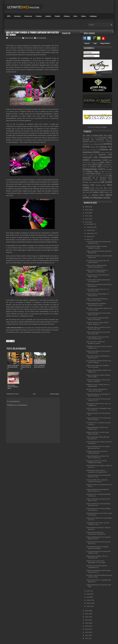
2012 (87, 635)
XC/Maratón (96, 198)
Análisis (48, 16)
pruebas (86, 190)
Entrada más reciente (13, 374)
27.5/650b (95, 136)
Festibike (102, 172)
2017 (87, 620)
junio (88, 591)
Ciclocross (28, 16)
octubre (89, 230)
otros (109, 185)
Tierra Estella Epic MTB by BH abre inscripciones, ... (98, 438)
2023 (87, 216)
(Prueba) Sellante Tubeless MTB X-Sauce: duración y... (98, 323)
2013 (87, 632)
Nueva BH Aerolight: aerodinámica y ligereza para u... (98, 357)
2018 (87, 617)
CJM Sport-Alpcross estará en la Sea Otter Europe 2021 (98, 328)
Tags (95, 43)
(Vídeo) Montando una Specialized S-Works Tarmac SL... (99, 395)
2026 (87, 207)
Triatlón (57, 16)
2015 (87, 626)
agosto (89, 236)
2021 (87, 222)
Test (111, 190)
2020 (87, 611)
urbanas (95, 195)
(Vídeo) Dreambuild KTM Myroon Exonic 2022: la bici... (97, 300)
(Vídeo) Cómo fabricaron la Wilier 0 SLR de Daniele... (98, 366)
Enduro (93, 167)
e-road (105, 165)
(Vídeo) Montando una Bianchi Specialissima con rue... (96, 304)
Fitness (110, 172)
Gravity (103, 174)
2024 (87, 213)
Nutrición (99, 185)
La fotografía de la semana (94, 176)
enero (89, 606)
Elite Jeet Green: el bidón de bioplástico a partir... (96, 343)
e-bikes (102, 162)
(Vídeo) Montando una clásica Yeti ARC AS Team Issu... (97, 457)
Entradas (88, 53)
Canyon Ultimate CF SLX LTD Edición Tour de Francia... (99, 419)
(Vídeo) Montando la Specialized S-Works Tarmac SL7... (98, 490)
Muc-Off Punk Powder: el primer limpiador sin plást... (97, 247)
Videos (84, 16)
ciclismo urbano (88, 155)
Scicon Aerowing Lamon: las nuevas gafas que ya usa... (98, 447)
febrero (89, 603)
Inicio (34, 374)
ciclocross (102, 155)
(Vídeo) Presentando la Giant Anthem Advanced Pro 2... (99, 571)
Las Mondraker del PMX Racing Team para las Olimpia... (99, 362)
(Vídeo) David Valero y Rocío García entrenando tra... (98, 352)
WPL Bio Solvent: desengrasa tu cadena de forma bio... (97, 390)
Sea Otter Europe (100, 190)
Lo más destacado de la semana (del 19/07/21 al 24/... (98, 314)
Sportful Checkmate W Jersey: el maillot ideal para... (97, 452)
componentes (96, 160)
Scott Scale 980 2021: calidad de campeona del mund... (97, 481)
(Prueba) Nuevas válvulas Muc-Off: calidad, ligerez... (98, 262)
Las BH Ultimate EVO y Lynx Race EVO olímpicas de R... (98, 338)
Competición (105, 157)
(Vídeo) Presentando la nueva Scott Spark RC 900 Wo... (98, 381)
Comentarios (89, 56)
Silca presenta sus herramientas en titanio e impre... (98, 276)
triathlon (96, 192)
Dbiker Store (97, 75)
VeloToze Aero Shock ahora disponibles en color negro (96, 562)
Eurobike (109, 169)
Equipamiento (90, 169)
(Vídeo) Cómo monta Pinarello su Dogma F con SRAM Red (97, 271)
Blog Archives (105, 43)
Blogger (104, 127)
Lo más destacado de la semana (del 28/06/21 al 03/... (98, 552)
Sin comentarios (41, 38)
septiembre (91, 233)
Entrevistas (106, 167)
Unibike (85, 195)
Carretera (17, 16)
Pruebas (39, 16)
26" (84, 136)
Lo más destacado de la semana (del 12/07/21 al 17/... (98, 400)
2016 (87, 623)
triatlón (107, 192)
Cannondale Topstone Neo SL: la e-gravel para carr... (98, 290)
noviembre (90, 227)
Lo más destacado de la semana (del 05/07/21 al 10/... (98, 476)
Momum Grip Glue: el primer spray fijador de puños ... (98, 433)
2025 (87, 210)
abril (88, 597)
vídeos (108, 195)
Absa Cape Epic (88, 138)
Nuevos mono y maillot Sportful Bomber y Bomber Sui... (96, 266)
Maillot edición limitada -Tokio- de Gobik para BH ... (97, 557)
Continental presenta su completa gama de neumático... (97, 548)
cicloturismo (87, 157)
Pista (92, 188)
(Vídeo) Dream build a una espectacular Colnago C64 (96, 533)
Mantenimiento (29, 38)
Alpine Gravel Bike (98, 142)
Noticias (86, 185)
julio (88, 239)
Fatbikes (90, 172)
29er (105, 136)
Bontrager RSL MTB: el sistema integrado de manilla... (97, 462)
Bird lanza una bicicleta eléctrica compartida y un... (97, 567)
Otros (75, 16)
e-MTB (94, 165)
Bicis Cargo (90, 144)
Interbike (109, 174)
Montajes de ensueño (90, 182)
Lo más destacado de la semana (97, 177)
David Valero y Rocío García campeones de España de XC (97, 471)
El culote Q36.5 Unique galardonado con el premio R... (98, 281)
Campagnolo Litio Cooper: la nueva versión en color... (98, 524)
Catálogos (93, 16)
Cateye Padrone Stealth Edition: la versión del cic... (98, 295)
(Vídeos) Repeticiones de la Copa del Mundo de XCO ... (98, 538)
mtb (103, 182)
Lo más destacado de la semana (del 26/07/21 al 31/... (98, 242)
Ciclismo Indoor (105, 152)
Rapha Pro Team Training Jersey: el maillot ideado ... (98, 385)
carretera (107, 144)
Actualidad (86, 140)
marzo (89, 600)
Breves (97, 144)
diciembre (90, 224)
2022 (87, 219)
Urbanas (67, 16)
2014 (87, 629)
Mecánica (103, 180)
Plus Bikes (104, 188)
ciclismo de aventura (89, 150)
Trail (87, 192)
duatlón (93, 163)
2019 (87, 614)
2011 (87, 638)
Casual (93, 147)
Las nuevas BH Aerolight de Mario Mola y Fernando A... (97, 319)
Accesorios (102, 138)
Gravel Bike (90, 174)
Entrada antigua (55, 374)
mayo (89, 594)
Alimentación (100, 140)
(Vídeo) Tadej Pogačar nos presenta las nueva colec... (98, 333)
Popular (87, 43)
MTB (9, 16)
